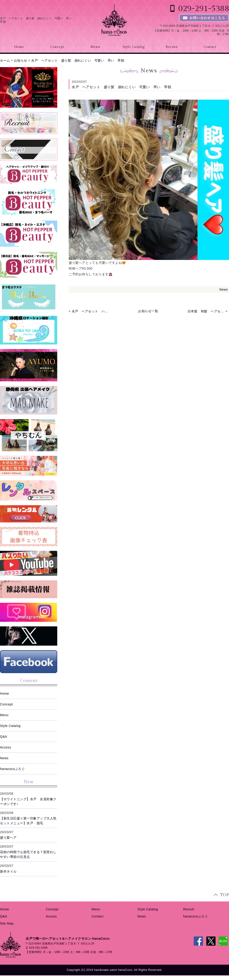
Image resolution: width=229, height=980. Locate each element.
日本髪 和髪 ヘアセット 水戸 (206, 311)
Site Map (7, 923)
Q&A (4, 737)
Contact (98, 916)
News (224, 289)
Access (5, 747)
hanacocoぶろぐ (12, 769)
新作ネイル (8, 871)
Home (4, 693)
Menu (95, 47)
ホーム (5, 60)
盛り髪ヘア (8, 838)
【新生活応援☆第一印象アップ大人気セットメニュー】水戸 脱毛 (28, 821)
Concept (57, 47)
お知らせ (21, 60)
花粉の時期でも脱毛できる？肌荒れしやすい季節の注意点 (28, 854)
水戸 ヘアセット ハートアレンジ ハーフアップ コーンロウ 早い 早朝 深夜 (90, 311)
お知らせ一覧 (148, 311)
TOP (225, 895)
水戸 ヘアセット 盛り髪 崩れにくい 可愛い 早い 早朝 (78, 60)
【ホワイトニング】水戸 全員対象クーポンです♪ (28, 801)
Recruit (172, 47)
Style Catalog (134, 47)
